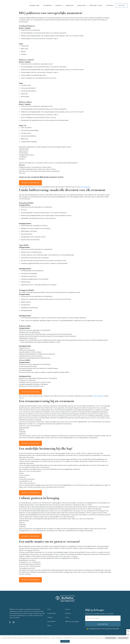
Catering (47, 5)
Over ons (81, 5)
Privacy (67, 617)
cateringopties (98, 396)
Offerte (122, 5)
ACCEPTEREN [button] (65, 641)
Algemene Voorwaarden (72, 622)
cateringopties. (85, 187)
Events (59, 5)
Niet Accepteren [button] (123, 638)
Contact (110, 5)
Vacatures (68, 613)
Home (49, 609)
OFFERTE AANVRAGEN (30, 183)
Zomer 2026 (34, 5)
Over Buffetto (51, 622)
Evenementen (52, 613)
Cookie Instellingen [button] (111, 638)
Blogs (49, 626)
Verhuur (70, 5)
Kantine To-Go (96, 5)
